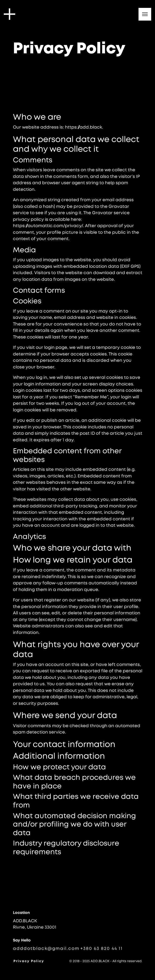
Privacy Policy (29, 962)
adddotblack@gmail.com (46, 950)
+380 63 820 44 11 (102, 950)
